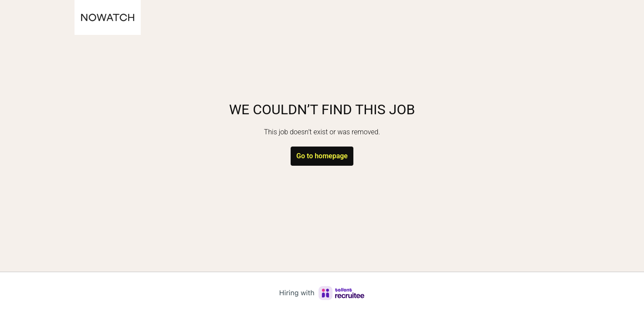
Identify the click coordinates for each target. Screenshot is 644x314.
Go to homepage (322, 156)
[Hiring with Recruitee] (322, 293)
